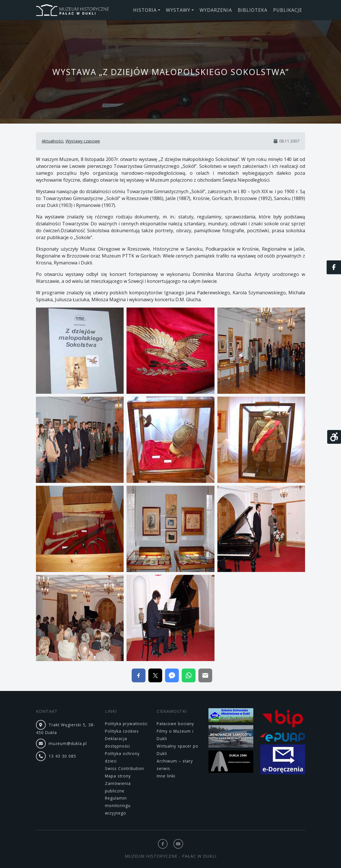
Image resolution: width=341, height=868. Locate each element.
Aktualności (52, 141)
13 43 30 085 (62, 756)
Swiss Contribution (124, 768)
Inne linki (166, 776)
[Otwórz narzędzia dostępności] (334, 437)
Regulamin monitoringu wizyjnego (118, 805)
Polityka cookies (122, 731)
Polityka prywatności (126, 724)
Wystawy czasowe (83, 141)
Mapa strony (118, 776)
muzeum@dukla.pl (68, 743)
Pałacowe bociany (175, 724)
